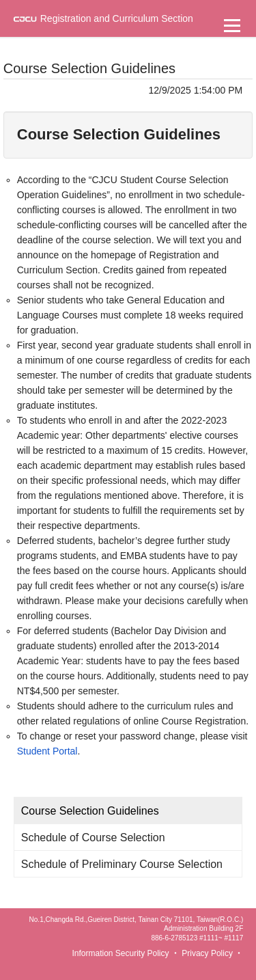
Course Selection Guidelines (90, 811)
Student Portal (47, 751)
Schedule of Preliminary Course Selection (122, 864)
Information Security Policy (120, 953)
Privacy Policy (207, 953)
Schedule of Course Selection (93, 838)
